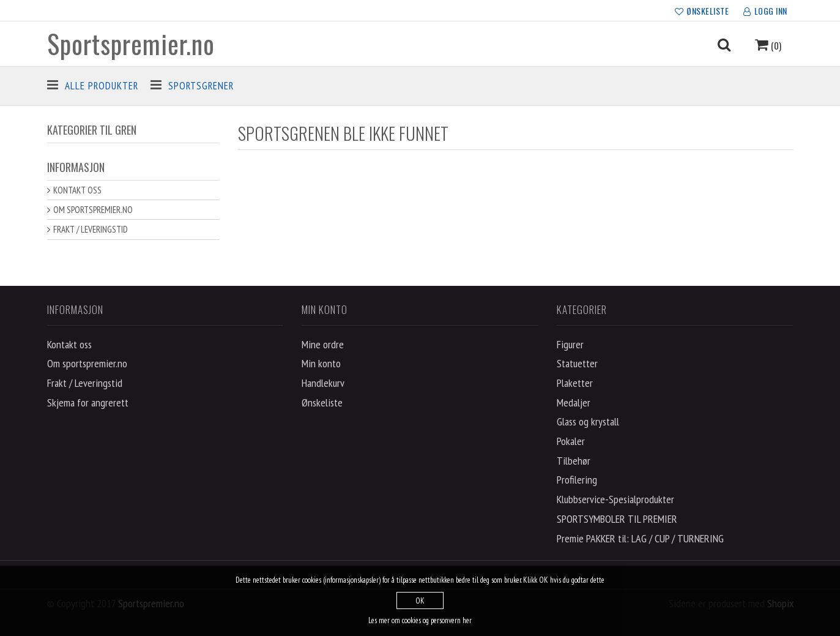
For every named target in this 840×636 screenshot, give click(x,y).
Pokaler (571, 441)
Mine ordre (323, 344)
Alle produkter (102, 86)
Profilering (577, 480)
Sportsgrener (201, 86)
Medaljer (574, 402)
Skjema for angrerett (88, 402)
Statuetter (577, 363)
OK (420, 601)
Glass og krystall (588, 421)
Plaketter (575, 383)
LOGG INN (765, 12)
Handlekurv (323, 383)
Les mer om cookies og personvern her (420, 620)
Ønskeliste (322, 402)
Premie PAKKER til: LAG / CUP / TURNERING (640, 538)
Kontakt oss (77, 190)
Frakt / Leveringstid (91, 229)
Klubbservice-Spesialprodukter (615, 499)
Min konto (321, 363)
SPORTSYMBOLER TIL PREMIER (617, 519)
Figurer (570, 344)
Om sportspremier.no (93, 210)
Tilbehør (574, 461)
